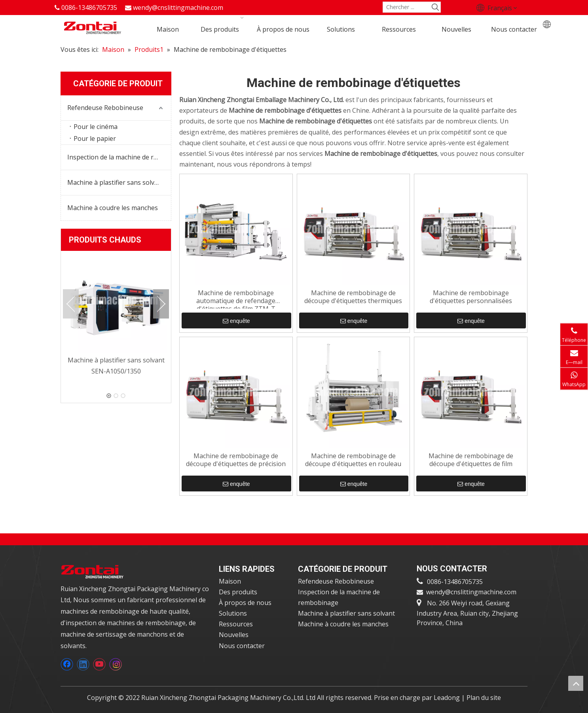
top (576, 683)
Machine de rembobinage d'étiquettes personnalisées (471, 297)
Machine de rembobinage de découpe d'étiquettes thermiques (353, 297)
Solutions (233, 613)
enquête (236, 321)
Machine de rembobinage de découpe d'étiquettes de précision (236, 460)
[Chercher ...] (407, 7)
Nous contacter (242, 646)
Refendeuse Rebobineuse (105, 108)
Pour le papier (95, 138)
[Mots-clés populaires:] (435, 7)
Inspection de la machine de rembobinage (119, 157)
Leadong (448, 698)
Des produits (238, 592)
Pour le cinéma (96, 127)
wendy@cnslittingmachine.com (178, 8)
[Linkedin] (83, 664)
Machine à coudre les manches (113, 208)
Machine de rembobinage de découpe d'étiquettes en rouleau (353, 460)
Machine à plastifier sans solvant (116, 182)
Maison (230, 581)
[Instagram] (116, 664)
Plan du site (484, 698)
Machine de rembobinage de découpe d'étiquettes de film (471, 460)
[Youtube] (99, 664)
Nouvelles (234, 635)
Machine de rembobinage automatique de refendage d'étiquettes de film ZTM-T (236, 299)
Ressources (236, 624)
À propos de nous (245, 603)
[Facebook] (67, 664)
